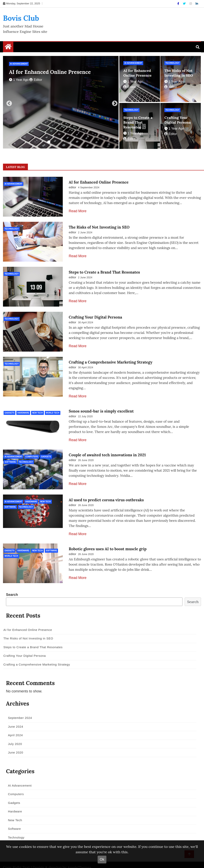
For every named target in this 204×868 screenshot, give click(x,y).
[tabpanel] (61, 102)
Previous (8, 102)
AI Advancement (19, 64)
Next (114, 102)
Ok (102, 859)
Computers (32, 452)
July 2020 (14, 737)
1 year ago (19, 80)
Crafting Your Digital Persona (178, 120)
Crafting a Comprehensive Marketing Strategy (111, 357)
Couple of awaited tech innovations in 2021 (107, 450)
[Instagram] (191, 4)
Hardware (23, 408)
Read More (78, 211)
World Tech (53, 408)
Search (12, 588)
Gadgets (9, 408)
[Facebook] (179, 4)
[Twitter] (185, 4)
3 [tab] (61, 142)
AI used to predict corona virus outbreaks (106, 494)
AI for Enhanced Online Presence (50, 72)
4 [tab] (67, 142)
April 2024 (14, 728)
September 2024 (19, 711)
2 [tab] (55, 142)
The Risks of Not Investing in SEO (179, 73)
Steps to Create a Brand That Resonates (138, 122)
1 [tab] (49, 142)
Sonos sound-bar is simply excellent (101, 406)
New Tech (37, 408)
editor (36, 80)
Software (10, 457)
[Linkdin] (197, 4)
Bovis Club (21, 18)
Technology (172, 63)
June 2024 (14, 720)
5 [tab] (73, 142)
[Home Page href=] (8, 48)
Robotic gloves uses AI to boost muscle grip (108, 543)
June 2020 (14, 745)
